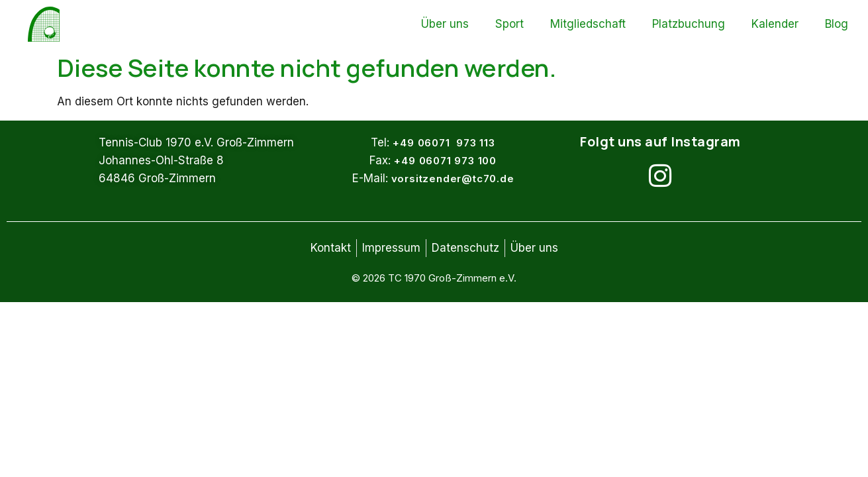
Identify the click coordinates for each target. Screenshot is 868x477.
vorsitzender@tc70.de (453, 179)
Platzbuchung (689, 24)
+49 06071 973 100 (445, 161)
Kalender (775, 24)
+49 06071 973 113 (444, 143)
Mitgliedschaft (588, 24)
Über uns (445, 24)
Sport (509, 24)
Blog (837, 24)
